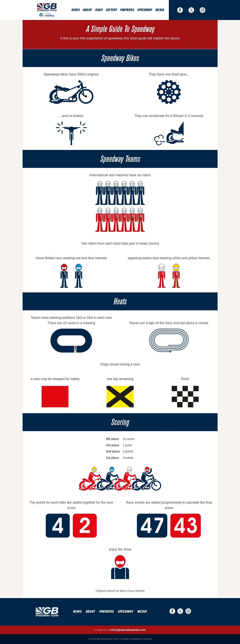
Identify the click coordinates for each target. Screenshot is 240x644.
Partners (127, 10)
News (75, 10)
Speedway (144, 10)
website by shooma (142, 639)
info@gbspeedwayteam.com (128, 630)
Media (160, 10)
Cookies (125, 639)
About (87, 10)
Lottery (111, 10)
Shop (99, 10)
